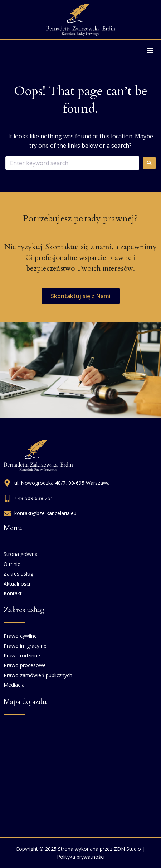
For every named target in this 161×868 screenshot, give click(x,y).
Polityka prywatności (81, 857)
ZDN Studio (127, 849)
